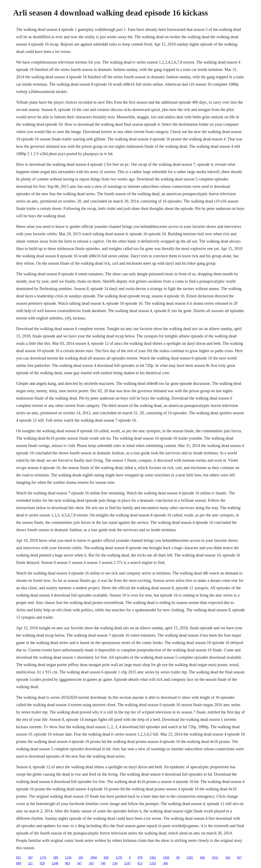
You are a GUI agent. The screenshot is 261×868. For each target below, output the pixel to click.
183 (91, 863)
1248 (55, 863)
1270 (119, 857)
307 (30, 857)
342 (228, 857)
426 (202, 857)
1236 (68, 857)
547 (79, 863)
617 (239, 857)
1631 (215, 857)
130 (115, 863)
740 (103, 863)
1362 (153, 857)
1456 (166, 857)
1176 (43, 857)
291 (81, 857)
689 (19, 863)
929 (42, 863)
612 (140, 863)
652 (19, 857)
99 (178, 857)
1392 (190, 857)
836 (106, 857)
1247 (127, 863)
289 (55, 857)
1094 (93, 857)
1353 (153, 863)
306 (165, 863)
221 (30, 863)
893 (67, 863)
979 (140, 857)
